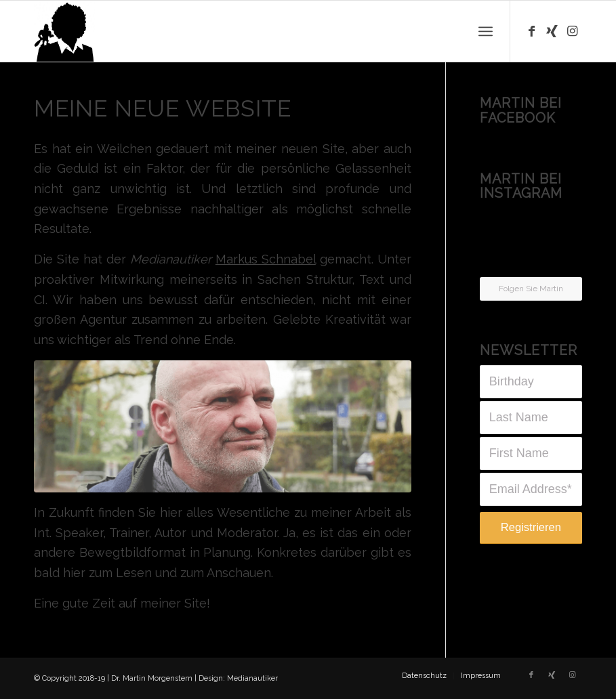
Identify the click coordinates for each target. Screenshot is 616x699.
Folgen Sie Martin (531, 289)
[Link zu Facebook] (531, 31)
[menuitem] (424, 676)
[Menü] (486, 31)
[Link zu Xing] (552, 31)
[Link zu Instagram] (572, 31)
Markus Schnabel (266, 259)
